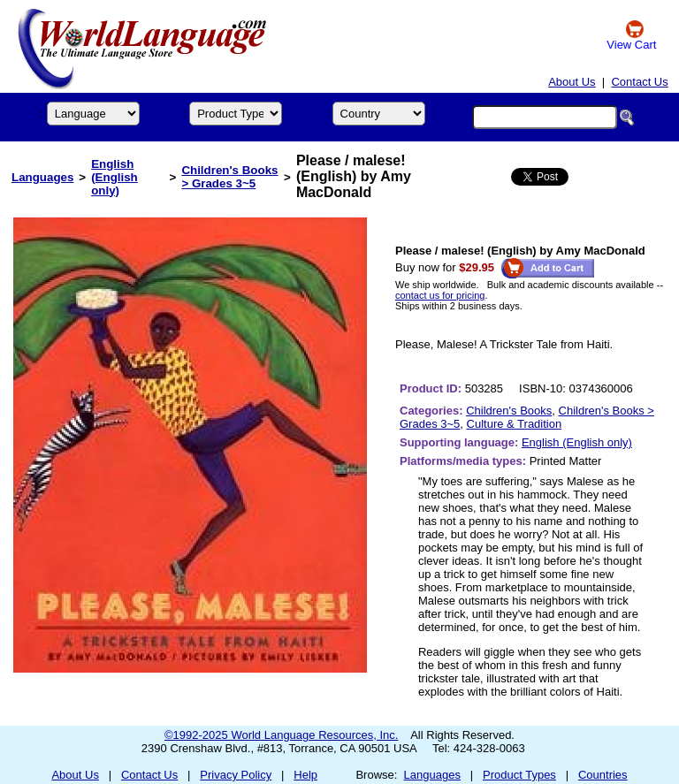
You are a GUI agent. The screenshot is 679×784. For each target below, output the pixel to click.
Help (305, 775)
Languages (42, 177)
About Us (572, 82)
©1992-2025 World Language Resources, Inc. (281, 735)
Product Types (519, 775)
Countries (603, 775)
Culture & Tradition (515, 424)
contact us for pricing (440, 295)
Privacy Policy (236, 775)
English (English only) (114, 177)
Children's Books (509, 411)
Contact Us (639, 82)
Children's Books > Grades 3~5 (229, 177)
